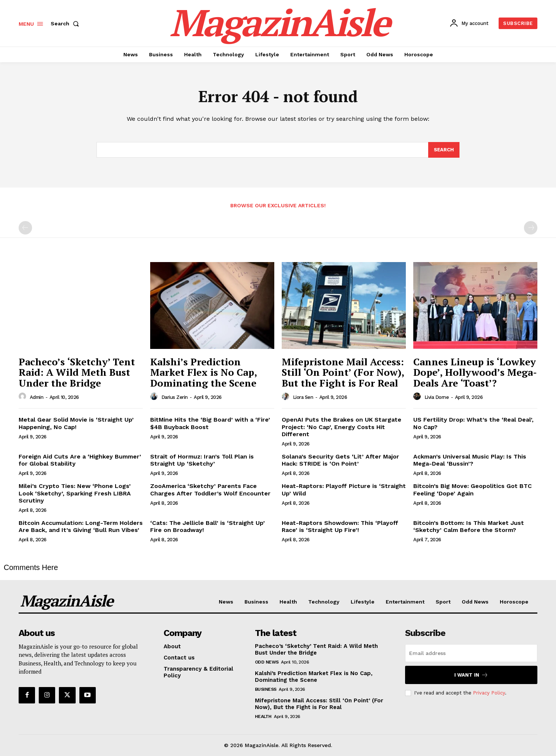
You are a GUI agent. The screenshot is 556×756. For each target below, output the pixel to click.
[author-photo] (23, 397)
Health (263, 716)
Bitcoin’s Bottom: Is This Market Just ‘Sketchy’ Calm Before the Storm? (469, 526)
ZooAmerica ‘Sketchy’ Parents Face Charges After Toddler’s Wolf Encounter (210, 489)
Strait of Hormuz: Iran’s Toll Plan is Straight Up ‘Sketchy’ (202, 460)
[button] (66, 23)
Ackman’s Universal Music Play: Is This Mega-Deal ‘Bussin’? (470, 460)
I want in (471, 675)
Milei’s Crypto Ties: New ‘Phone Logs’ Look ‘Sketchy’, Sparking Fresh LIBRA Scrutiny (75, 493)
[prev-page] (25, 228)
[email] (471, 653)
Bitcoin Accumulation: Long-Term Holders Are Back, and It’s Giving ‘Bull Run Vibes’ (81, 526)
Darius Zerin (175, 397)
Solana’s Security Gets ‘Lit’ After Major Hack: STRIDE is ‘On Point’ (340, 460)
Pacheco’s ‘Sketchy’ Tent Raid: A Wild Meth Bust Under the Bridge (77, 372)
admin (37, 397)
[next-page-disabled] (531, 228)
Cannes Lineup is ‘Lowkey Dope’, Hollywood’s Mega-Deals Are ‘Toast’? (475, 372)
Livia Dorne (437, 397)
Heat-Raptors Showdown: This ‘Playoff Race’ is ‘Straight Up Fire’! (340, 526)
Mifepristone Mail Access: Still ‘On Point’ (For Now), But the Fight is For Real (343, 372)
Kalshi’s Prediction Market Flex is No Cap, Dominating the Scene (204, 372)
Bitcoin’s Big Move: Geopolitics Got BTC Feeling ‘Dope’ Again (473, 489)
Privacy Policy (489, 693)
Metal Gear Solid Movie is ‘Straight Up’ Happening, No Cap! (76, 423)
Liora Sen (303, 397)
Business (266, 689)
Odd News (267, 662)
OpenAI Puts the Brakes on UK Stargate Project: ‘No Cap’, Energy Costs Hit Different (342, 427)
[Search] (444, 150)
